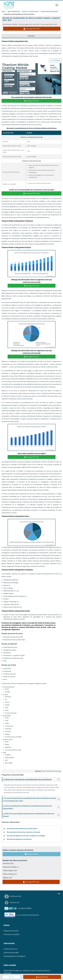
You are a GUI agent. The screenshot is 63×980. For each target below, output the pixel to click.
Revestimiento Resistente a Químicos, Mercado (23, 832)
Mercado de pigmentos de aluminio (19, 839)
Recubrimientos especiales (49, 11)
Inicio (4, 11)
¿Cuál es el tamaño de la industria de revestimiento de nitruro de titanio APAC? (32, 807)
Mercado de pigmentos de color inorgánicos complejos (26, 836)
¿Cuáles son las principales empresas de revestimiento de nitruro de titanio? (32, 815)
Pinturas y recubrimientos (30, 11)
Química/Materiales (14, 11)
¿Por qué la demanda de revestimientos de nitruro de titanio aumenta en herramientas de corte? (32, 799)
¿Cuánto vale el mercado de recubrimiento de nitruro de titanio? (32, 779)
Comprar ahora (32, 854)
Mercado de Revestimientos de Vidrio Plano (22, 829)
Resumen (31, 36)
